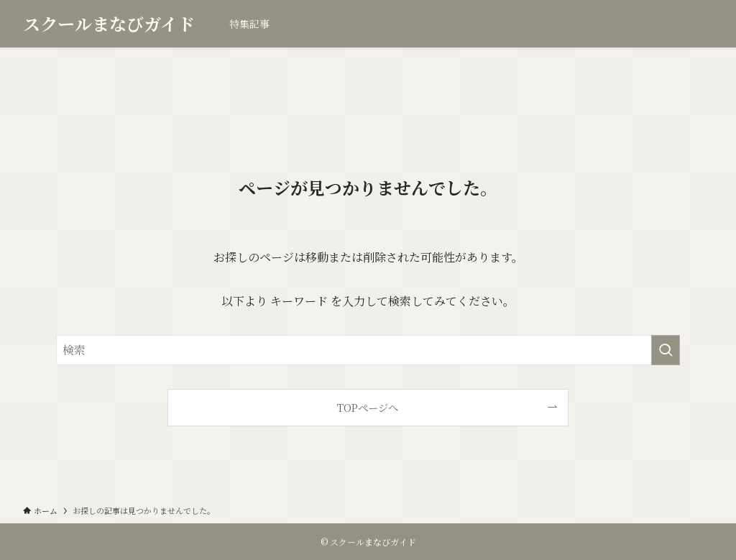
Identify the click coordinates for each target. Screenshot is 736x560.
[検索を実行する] (666, 350)
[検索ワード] (368, 350)
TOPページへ (368, 407)
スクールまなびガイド (109, 24)
